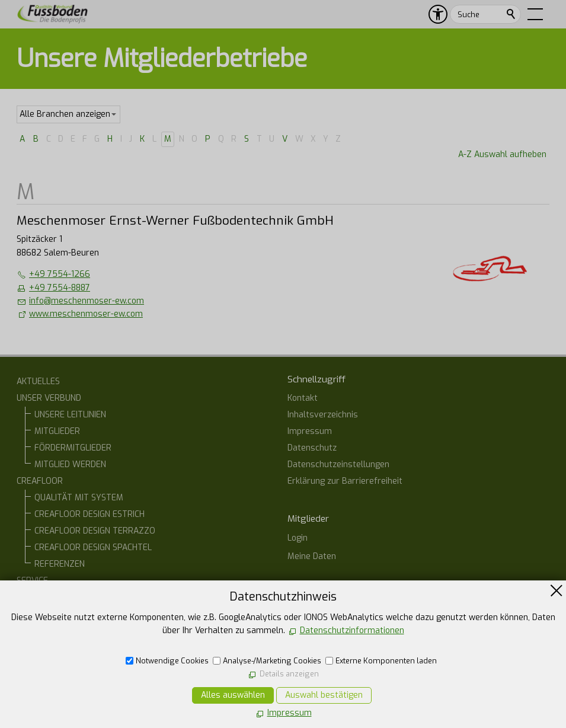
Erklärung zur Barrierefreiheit (345, 481)
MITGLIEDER (57, 431)
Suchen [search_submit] (511, 14)
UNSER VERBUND (49, 398)
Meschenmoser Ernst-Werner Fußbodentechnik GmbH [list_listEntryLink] (175, 221)
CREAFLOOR (40, 481)
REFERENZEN (60, 564)
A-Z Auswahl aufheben (502, 154)
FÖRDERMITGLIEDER (73, 448)
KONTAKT (35, 647)
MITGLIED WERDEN (70, 464)
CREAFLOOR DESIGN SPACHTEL (93, 547)
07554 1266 (324, 663)
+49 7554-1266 (60, 274)
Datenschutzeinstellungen (338, 464)
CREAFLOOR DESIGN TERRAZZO (95, 531)
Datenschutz (312, 448)
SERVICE (32, 581)
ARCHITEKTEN (61, 614)
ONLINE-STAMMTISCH (57, 630)
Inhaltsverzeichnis (323, 415)
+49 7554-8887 (60, 288)
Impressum (310, 431)
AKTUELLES (38, 381)
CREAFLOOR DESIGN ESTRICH (89, 514)
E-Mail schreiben (332, 684)
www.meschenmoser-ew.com (86, 314)
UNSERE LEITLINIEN (70, 415)
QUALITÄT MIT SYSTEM (79, 498)
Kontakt (303, 398)
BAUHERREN (58, 597)
